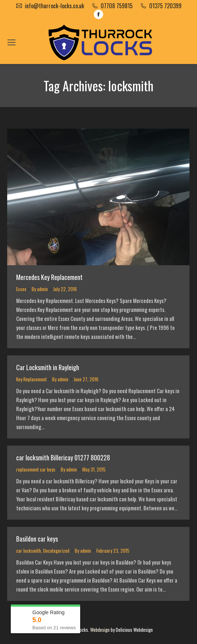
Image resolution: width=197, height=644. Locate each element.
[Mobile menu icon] (12, 42)
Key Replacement (31, 379)
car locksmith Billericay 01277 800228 (63, 457)
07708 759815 (117, 6)
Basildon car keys (37, 539)
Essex (21, 289)
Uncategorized (56, 551)
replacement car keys (36, 469)
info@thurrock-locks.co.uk (54, 6)
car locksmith (29, 551)
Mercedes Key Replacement (49, 277)
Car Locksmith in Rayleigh (48, 367)
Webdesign (100, 630)
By (40, 289)
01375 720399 (165, 6)
